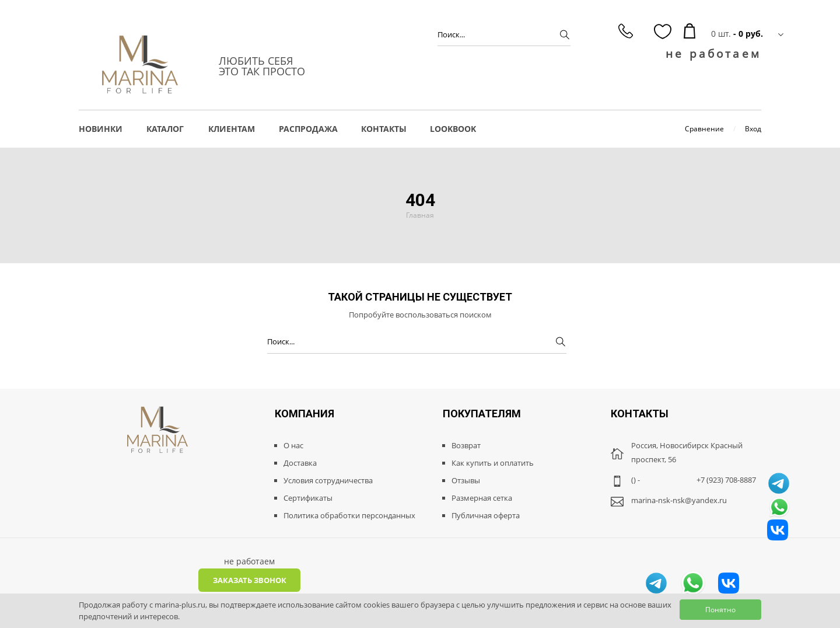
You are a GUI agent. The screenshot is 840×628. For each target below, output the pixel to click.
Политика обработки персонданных (349, 515)
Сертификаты (308, 498)
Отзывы (466, 480)
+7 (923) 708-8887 (726, 480)
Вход (753, 129)
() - (636, 480)
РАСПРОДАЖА (308, 129)
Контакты (384, 129)
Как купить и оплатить (493, 463)
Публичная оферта (486, 515)
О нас (293, 445)
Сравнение (704, 129)
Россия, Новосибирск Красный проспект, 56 (687, 452)
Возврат (466, 445)
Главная (420, 215)
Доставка (300, 463)
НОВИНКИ (101, 129)
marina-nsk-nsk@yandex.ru (679, 500)
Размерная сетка (482, 498)
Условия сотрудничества (328, 480)
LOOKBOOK (453, 129)
